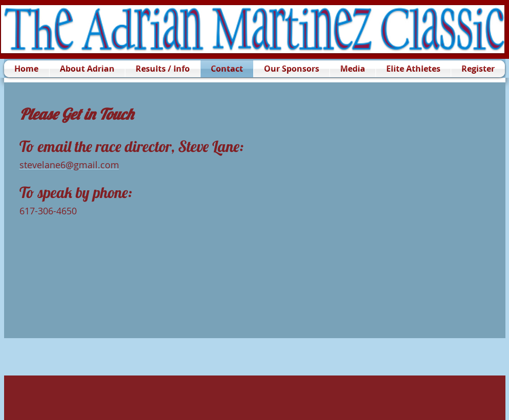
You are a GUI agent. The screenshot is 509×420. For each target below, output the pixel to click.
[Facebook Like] (69, 357)
